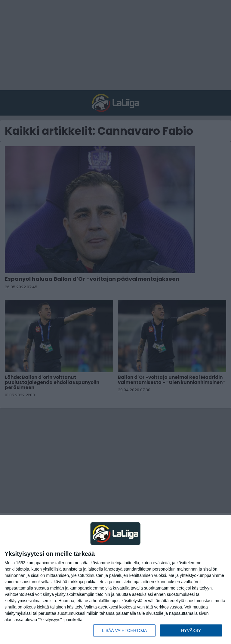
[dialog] (115, 580)
